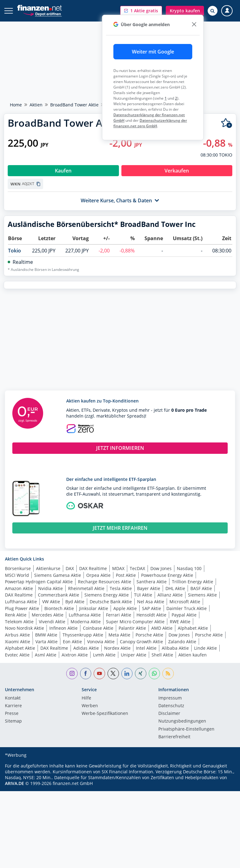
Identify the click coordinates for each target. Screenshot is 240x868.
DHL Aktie (175, 588)
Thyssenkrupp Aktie (83, 635)
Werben (90, 706)
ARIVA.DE (14, 783)
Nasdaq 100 (189, 568)
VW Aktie (51, 602)
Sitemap (13, 721)
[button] (141, 11)
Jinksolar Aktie (94, 608)
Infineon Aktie (63, 628)
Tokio (14, 251)
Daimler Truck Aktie (187, 608)
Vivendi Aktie (52, 622)
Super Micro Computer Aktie (135, 622)
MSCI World (17, 575)
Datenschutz (171, 706)
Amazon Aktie (19, 588)
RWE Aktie (180, 622)
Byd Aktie (75, 602)
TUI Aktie (143, 595)
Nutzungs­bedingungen (182, 721)
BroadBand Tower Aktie (74, 105)
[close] (194, 24)
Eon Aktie (72, 642)
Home (16, 105)
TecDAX (137, 568)
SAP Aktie (152, 608)
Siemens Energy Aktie (107, 595)
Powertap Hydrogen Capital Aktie (39, 582)
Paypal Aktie (184, 615)
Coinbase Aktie (98, 628)
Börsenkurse (18, 568)
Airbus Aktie (17, 635)
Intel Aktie (146, 648)
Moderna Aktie (86, 622)
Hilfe (86, 698)
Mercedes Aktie (48, 615)
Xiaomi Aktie (18, 642)
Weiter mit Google (153, 52)
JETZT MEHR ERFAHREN (120, 528)
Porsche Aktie (149, 635)
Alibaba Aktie (175, 648)
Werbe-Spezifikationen (105, 714)
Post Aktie (126, 575)
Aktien (36, 105)
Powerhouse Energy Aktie (167, 575)
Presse (12, 714)
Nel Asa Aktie (151, 602)
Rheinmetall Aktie (86, 588)
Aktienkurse (48, 568)
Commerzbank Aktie (59, 595)
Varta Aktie (47, 642)
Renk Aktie (16, 615)
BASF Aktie (201, 588)
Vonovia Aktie (101, 642)
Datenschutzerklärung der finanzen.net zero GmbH (150, 123)
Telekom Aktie (19, 622)
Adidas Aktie (86, 648)
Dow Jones (161, 568)
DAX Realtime (93, 568)
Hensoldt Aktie (151, 615)
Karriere (13, 706)
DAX (70, 568)
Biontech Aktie (59, 608)
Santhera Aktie (152, 582)
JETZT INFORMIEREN (120, 448)
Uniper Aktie (134, 655)
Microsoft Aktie (185, 602)
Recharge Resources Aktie (105, 582)
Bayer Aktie (149, 588)
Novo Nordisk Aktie (24, 628)
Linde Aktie (205, 648)
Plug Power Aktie (22, 608)
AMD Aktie (162, 628)
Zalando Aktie (182, 642)
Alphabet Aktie (193, 628)
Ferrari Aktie (119, 615)
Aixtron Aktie (75, 655)
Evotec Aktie (17, 655)
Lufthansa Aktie (21, 602)
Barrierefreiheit (174, 737)
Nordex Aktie (117, 648)
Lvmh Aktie (104, 655)
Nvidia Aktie (51, 588)
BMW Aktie (46, 635)
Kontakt (13, 698)
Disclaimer (169, 714)
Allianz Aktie (170, 595)
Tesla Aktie (121, 588)
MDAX (118, 568)
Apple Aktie (125, 608)
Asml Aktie (46, 655)
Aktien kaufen (193, 655)
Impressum (170, 698)
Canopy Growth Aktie (141, 642)
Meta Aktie (119, 635)
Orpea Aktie (98, 575)
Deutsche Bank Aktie (111, 602)
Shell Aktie (162, 655)
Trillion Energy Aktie (193, 582)
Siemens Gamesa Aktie (58, 575)
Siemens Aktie (202, 595)
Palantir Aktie (132, 628)
